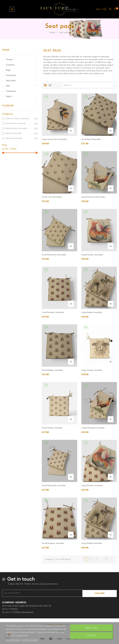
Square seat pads (19, 134)
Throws (9, 60)
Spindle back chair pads (19, 129)
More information (13, 640)
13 (106, 559)
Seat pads (11, 81)
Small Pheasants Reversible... (55, 255)
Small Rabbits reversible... (53, 370)
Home (6, 50)
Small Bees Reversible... (92, 139)
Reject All (92, 628)
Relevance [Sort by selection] (90, 85)
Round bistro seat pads (19, 124)
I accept (92, 636)
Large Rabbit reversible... (92, 313)
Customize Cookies (30, 640)
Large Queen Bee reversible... (55, 139)
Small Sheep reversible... (53, 428)
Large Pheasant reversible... (94, 428)
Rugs (8, 70)
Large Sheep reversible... (92, 370)
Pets (8, 86)
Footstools (11, 76)
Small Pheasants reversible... (54, 486)
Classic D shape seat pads (19, 119)
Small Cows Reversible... (52, 197)
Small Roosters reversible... (53, 313)
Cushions (10, 65)
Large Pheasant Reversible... (94, 197)
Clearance (11, 91)
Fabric (9, 97)
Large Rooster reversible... (93, 255)
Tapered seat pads (19, 138)
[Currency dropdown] (98, 9)
